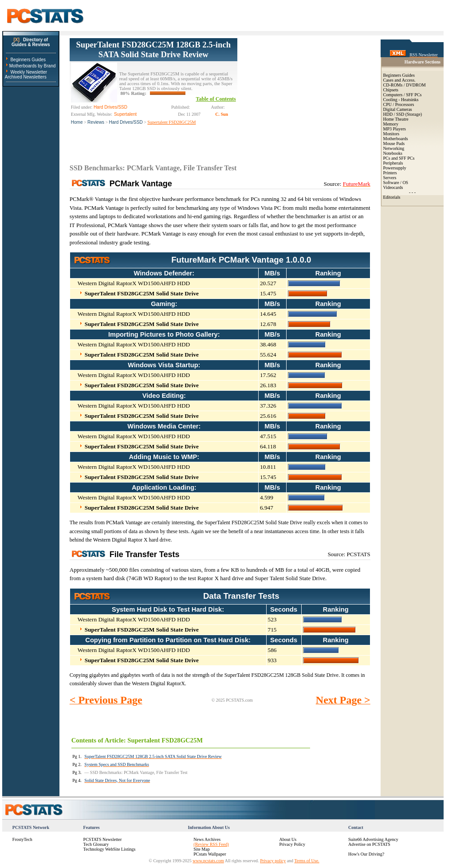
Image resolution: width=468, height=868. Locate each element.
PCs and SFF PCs (399, 158)
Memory (391, 124)
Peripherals (393, 163)
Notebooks (393, 153)
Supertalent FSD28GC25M (171, 122)
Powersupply (395, 168)
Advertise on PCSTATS (369, 844)
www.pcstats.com (208, 861)
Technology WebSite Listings (110, 849)
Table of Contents (216, 99)
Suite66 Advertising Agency (373, 839)
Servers (390, 178)
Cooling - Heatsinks (401, 100)
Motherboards (396, 139)
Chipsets (391, 90)
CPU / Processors (399, 104)
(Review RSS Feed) (211, 844)
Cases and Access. (399, 80)
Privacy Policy (292, 844)
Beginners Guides (28, 60)
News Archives (207, 839)
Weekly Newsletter (29, 72)
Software (391, 183)
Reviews (96, 122)
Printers (390, 173)
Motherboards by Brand (33, 66)
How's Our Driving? (366, 854)
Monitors (391, 134)
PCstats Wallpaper (210, 854)
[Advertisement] (304, 94)
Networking (394, 148)
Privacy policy (273, 861)
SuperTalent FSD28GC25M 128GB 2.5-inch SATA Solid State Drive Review (153, 49)
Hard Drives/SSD (126, 122)
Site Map (201, 849)
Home (77, 122)
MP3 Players (395, 129)
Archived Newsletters (26, 77)
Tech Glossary (96, 844)
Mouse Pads (394, 143)
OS (405, 183)
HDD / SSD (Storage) (403, 114)
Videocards (393, 187)
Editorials (392, 197)
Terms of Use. (307, 861)
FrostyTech (22, 839)
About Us (288, 839)
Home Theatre (396, 119)
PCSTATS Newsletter (103, 839)
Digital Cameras (398, 109)
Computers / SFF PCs (403, 95)
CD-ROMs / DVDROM (405, 85)
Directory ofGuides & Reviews (31, 42)
